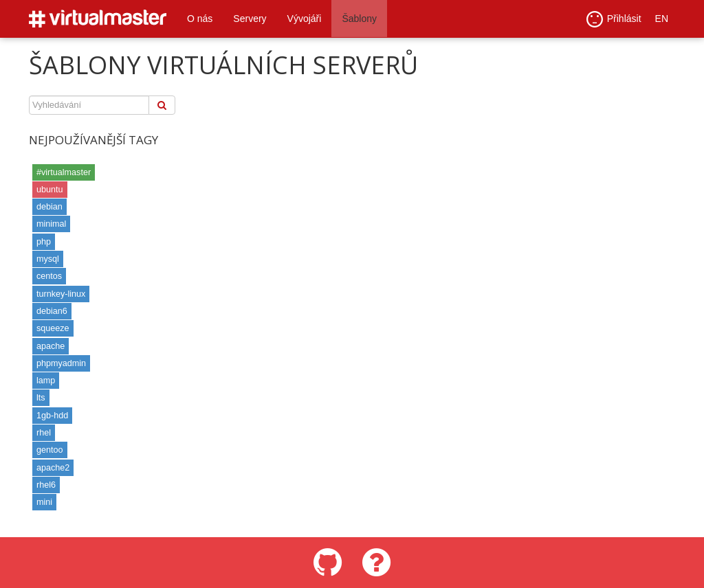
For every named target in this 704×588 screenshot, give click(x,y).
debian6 (52, 311)
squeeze (53, 328)
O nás (200, 19)
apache (51, 346)
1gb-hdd (52, 416)
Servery (250, 19)
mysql (48, 259)
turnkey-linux (61, 294)
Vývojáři (305, 19)
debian (49, 207)
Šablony (359, 19)
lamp (46, 381)
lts (41, 398)
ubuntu (50, 190)
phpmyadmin (61, 363)
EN (662, 19)
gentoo (50, 450)
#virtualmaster (64, 172)
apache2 (53, 468)
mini (44, 502)
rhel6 (46, 485)
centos (49, 276)
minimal (51, 224)
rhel (44, 433)
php (44, 242)
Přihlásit (614, 19)
